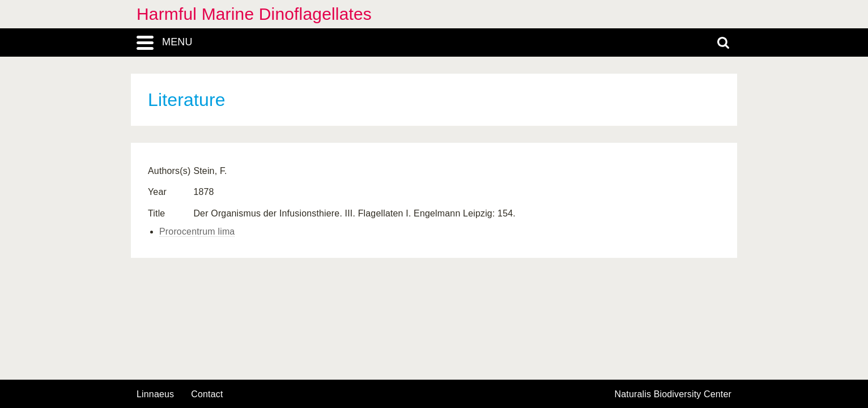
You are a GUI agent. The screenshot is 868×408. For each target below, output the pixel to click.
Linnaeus (155, 394)
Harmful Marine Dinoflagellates (254, 14)
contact (207, 394)
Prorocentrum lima (197, 231)
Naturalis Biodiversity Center (673, 394)
